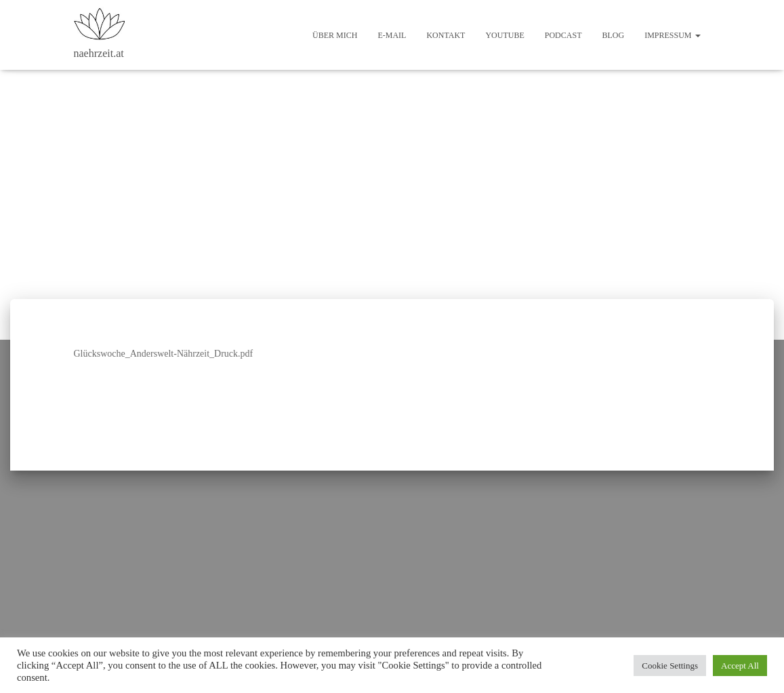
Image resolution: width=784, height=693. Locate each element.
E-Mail (392, 35)
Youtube (504, 35)
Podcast (563, 35)
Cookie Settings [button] (670, 666)
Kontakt (446, 35)
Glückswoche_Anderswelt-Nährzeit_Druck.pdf (164, 354)
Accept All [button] (740, 666)
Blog (613, 35)
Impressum (672, 35)
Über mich (335, 35)
